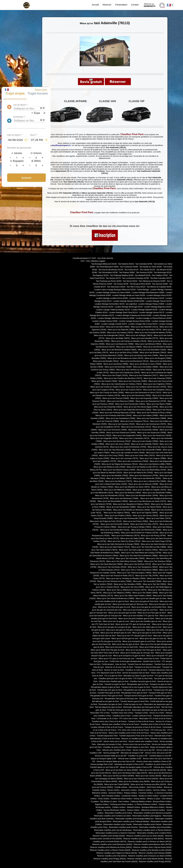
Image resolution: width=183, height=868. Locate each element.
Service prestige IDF (111, 753)
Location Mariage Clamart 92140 (158, 301)
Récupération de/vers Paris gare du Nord (106, 696)
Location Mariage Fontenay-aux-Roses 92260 (133, 315)
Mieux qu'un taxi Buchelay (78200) (118, 367)
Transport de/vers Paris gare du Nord (138, 696)
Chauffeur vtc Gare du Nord (136, 670)
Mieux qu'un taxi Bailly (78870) (118, 338)
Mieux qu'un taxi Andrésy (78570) (120, 333)
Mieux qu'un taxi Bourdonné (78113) (134, 361)
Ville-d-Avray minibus (137, 787)
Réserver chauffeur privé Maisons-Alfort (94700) (152, 844)
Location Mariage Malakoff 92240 (144, 310)
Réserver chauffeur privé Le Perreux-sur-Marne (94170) (149, 842)
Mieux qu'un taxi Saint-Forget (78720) (157, 541)
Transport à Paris (141, 713)
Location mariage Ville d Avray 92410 (143, 324)
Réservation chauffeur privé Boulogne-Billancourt (134, 819)
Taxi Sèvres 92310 (130, 281)
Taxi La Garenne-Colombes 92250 (136, 278)
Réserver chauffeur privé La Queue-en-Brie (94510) (143, 839)
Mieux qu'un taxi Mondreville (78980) (157, 493)
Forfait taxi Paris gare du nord (119, 710)
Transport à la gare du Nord (160, 684)
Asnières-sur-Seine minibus (121, 799)
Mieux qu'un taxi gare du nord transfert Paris (149, 607)
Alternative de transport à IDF (132, 753)
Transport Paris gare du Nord (160, 693)
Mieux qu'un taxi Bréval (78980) (116, 364)
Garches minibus (160, 790)
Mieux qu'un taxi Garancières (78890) (151, 418)
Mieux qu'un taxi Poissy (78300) (136, 521)
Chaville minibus (121, 787)
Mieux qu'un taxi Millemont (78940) (118, 490)
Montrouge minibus (103, 807)
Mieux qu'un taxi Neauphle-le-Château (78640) (131, 504)
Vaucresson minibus (129, 790)
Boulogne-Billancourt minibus (153, 807)
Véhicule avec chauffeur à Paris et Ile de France (120, 724)
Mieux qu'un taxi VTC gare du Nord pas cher (133, 624)
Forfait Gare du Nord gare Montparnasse (126, 661)
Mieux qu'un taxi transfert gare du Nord (151, 598)
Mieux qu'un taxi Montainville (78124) (110, 496)
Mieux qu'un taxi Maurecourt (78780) (144, 476)
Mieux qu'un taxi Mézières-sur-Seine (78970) (132, 487)
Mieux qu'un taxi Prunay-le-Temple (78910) (134, 527)
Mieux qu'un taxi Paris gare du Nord (152, 613)
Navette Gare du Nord (152, 661)
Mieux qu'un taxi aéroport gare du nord (116, 633)
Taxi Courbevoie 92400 (129, 267)
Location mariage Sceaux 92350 (105, 321)
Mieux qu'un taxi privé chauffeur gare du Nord (136, 619)
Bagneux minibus (102, 804)
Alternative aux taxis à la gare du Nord (138, 676)
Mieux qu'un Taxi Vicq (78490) (132, 587)
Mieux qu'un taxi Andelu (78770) (149, 330)
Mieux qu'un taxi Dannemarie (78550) (136, 395)
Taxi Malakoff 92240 (143, 275)
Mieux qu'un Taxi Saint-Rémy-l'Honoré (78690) (125, 561)
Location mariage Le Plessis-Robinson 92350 (154, 318)
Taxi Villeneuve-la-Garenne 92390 (152, 281)
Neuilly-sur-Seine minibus (149, 796)
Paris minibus (124, 802)
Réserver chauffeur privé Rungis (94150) (155, 862)
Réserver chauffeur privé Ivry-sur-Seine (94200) (145, 836)
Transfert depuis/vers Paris (107, 736)
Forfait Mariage (143, 290)
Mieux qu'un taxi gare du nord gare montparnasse (126, 630)
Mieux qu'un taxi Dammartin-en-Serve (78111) (143, 393)
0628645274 (150, 5)
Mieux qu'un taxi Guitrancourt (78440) (121, 433)
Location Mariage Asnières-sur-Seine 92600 (113, 293)
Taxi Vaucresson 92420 (116, 287)
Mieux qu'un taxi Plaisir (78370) (158, 518)
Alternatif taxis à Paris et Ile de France (105, 739)
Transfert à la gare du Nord (115, 684)
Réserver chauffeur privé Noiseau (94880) (155, 853)
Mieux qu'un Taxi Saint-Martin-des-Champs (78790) (141, 553)
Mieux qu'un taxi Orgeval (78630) (145, 513)
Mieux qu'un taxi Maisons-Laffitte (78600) (155, 464)
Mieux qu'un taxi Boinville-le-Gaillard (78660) (119, 350)
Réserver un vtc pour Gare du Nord (119, 667)
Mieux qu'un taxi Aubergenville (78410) (109, 335)
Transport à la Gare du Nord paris (147, 667)
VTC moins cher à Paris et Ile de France (133, 730)
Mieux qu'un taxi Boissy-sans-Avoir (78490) (141, 355)
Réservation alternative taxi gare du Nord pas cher (152, 710)
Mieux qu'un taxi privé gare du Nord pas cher (130, 604)
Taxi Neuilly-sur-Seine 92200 (151, 267)
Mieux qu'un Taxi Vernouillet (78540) (147, 581)
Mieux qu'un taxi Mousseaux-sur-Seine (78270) (148, 501)
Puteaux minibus (130, 793)
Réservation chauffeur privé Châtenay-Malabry (131, 822)
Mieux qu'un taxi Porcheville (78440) (115, 524)
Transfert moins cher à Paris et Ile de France (109, 721)
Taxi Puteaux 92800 (127, 273)
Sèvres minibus (113, 790)
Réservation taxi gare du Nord (110, 704)
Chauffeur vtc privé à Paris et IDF (158, 764)
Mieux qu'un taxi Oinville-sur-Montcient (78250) (132, 510)
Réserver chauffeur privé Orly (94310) (112, 856)
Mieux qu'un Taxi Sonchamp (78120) (112, 567)
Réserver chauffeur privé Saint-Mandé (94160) (146, 859)
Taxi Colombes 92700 (144, 264)
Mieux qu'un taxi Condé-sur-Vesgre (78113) (108, 387)
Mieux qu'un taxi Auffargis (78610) (139, 335)
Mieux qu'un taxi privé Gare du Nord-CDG (122, 647)
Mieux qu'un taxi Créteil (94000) (117, 784)
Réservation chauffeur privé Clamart (147, 824)
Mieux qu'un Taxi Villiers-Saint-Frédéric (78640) (133, 596)
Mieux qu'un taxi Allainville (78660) (121, 330)
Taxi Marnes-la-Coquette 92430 (159, 287)
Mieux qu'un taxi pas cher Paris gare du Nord (144, 650)
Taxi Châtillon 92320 (160, 275)
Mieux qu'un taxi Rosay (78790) (153, 536)
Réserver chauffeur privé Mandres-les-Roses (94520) (111, 847)
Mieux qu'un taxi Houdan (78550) (145, 441)
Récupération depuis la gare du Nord (105, 687)
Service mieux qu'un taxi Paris (115, 741)
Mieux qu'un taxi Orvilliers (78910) (118, 516)
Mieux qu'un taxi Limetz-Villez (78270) (140, 456)
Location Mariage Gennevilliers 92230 (110, 304)
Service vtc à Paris (157, 713)
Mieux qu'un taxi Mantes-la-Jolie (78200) (109, 467)
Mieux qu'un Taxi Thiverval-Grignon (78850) (134, 573)
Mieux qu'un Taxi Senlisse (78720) (137, 564)
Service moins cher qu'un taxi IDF (158, 753)
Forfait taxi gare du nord (133, 704)
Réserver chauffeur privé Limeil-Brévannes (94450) (112, 844)
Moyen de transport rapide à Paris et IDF (136, 767)
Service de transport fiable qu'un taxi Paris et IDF (116, 761)
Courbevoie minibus (129, 796)
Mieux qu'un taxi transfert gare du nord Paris (141, 610)
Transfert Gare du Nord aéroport (140, 664)
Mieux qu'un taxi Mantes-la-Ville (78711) (142, 467)
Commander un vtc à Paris (107, 719)
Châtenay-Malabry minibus (141, 802)
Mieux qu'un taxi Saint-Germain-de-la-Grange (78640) (118, 544)
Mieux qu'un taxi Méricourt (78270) (119, 481)
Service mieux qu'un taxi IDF (144, 750)
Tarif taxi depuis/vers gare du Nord (108, 707)
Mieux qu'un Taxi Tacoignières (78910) (143, 567)
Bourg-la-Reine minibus (162, 802)
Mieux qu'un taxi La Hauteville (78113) (135, 438)
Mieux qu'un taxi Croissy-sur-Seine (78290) (107, 393)
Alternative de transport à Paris (109, 744)
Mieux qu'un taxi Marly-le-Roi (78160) (138, 473)
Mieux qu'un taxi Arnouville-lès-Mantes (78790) (153, 333)
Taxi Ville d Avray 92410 (136, 287)
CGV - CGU (85, 261)
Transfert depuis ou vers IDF (160, 756)
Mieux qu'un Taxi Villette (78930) (145, 593)
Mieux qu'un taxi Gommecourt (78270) (151, 424)
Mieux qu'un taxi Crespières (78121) (157, 390)
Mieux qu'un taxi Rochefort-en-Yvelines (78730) (140, 533)
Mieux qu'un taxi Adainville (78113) (145, 327)
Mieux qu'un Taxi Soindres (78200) (158, 561)
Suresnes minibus (116, 793)
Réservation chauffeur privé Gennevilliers (155, 827)
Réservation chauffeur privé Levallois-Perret (154, 833)
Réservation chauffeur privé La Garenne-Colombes (116, 833)
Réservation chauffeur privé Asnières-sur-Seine (113, 816)
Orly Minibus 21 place (109, 802)
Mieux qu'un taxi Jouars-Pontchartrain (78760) (128, 447)
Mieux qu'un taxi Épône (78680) (159, 404)
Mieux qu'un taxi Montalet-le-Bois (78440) (142, 496)
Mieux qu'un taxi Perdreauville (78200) (129, 518)
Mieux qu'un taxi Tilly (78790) (147, 576)
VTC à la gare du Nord (113, 676)
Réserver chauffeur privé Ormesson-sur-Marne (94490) (150, 856)
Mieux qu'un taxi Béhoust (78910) (148, 344)
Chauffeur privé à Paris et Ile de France (156, 724)
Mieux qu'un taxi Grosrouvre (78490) (113, 430)
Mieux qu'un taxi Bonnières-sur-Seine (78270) (125, 358)
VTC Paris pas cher (158, 730)
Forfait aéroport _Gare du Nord (114, 664)
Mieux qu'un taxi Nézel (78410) (149, 507)
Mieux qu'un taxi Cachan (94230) (148, 776)
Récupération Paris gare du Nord (134, 693)
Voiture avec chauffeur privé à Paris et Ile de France (129, 733)
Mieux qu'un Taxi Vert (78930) (154, 584)
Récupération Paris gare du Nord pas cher (121, 699)
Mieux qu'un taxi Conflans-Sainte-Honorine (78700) (146, 387)
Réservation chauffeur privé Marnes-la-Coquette (152, 813)
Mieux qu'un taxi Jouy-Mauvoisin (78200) (115, 450)
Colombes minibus (146, 793)
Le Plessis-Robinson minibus (146, 804)
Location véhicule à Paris (142, 716)
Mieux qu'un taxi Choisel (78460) (104, 381)
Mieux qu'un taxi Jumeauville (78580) (147, 450)
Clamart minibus (165, 804)
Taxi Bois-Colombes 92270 (161, 278)
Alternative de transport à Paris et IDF (129, 764)
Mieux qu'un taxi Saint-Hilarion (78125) (115, 547)
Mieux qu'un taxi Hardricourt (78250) (157, 436)
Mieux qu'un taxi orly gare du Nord (126, 644)
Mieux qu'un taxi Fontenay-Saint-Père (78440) (114, 415)
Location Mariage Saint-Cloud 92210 (123, 313)
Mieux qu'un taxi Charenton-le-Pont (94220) (141, 779)
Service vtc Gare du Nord (114, 670)
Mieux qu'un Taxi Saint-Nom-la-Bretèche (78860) (139, 556)
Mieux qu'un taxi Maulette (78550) (115, 476)
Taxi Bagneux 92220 (101, 275)
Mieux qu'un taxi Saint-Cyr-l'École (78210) (124, 541)
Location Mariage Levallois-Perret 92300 (112, 298)
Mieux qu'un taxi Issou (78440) (118, 444)
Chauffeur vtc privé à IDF (138, 756)
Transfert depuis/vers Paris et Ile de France (136, 736)
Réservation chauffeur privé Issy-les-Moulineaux (113, 830)
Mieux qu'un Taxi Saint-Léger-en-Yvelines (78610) (138, 550)
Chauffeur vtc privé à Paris (113, 747)
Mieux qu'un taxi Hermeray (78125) (117, 441)
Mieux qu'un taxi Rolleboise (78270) (125, 536)
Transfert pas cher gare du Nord (110, 690)
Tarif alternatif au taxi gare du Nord (105, 701)
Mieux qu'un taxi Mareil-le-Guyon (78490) (119, 470)
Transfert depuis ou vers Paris (137, 747)
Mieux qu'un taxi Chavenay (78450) (158, 378)
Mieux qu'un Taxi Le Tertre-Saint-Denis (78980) (139, 570)
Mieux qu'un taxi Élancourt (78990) (121, 401)
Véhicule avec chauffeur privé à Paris (117, 750)
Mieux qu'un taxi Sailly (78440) (132, 538)
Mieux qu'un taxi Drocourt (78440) (116, 398)
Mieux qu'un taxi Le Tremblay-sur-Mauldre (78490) (126, 578)
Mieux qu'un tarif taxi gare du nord (125, 639)
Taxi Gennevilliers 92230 (108, 273)
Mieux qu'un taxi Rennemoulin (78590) (146, 530)
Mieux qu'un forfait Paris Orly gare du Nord (108, 650)
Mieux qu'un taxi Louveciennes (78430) (133, 461)
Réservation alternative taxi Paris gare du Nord (142, 707)
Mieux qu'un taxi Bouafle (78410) (106, 361)
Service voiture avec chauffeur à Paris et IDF (154, 761)
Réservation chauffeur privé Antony (119, 813)
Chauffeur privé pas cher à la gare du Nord (115, 679)
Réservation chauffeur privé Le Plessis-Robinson (152, 830)
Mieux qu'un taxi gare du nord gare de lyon (114, 627)
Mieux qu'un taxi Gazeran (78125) (122, 424)
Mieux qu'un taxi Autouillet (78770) (145, 338)
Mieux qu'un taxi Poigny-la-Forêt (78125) (106, 521)
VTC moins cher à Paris (128, 719)
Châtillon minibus (119, 807)
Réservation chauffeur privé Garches (123, 827)
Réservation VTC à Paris (100, 713)
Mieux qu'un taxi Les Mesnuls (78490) (143, 484)
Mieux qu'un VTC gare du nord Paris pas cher (116, 659)
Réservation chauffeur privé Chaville (118, 824)
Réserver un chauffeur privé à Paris (135, 739)
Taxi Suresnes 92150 (144, 273)
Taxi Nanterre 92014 (126, 264)
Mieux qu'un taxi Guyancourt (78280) (152, 433)
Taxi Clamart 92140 (147, 270)
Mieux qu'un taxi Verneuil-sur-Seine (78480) (115, 581)
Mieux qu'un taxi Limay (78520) (111, 456)
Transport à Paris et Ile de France (141, 721)
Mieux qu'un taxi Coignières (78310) (157, 384)
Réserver (107, 5)
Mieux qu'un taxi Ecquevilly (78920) (144, 398)
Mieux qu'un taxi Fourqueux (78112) (134, 421)
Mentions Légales (98, 261)
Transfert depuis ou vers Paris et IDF (104, 767)
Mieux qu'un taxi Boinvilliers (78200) (152, 350)
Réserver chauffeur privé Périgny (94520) (110, 859)
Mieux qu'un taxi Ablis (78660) (118, 327)
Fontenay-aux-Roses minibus (122, 804)
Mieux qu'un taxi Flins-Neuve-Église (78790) (141, 407)
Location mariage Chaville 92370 (114, 324)
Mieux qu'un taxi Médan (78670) (119, 478)
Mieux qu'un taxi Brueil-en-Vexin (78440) (146, 364)
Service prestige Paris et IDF (102, 764)
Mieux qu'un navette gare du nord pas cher (137, 653)
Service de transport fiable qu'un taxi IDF (111, 756)
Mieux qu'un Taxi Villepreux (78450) (117, 593)
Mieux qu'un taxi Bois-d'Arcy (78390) (124, 353)
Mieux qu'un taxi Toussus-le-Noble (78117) (117, 576)
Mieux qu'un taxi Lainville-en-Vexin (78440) (128, 453)
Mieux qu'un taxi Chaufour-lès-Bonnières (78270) (123, 378)
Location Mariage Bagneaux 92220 (158, 307)
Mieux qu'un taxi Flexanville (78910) (108, 407)
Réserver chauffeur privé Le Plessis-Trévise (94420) (110, 850)
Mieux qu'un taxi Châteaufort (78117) (144, 375)
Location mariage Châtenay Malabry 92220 (113, 310)
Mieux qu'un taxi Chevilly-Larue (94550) (134, 782)
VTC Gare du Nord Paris (143, 679)
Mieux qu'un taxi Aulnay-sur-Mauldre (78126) (129, 341)
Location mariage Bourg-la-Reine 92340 (134, 321)
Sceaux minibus (133, 810)
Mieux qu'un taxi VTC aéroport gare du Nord (134, 636)
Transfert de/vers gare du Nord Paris (135, 701)
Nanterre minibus (145, 790)
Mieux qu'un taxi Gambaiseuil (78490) (121, 418)
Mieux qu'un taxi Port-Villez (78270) (144, 524)
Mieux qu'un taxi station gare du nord (147, 627)
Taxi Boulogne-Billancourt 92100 (104, 264)
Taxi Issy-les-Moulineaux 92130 (111, 270)
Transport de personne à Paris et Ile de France (143, 727)
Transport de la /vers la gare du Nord (136, 687)
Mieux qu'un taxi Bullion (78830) (146, 367)
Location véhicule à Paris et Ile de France (107, 727)
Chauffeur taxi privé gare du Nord (143, 681)
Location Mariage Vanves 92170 (152, 313)
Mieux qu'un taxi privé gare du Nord (122, 613)
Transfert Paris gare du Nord (109, 693)
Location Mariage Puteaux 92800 (151, 304)
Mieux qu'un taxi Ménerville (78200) (147, 478)
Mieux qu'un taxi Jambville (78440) (145, 444)
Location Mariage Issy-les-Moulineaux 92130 (147, 298)
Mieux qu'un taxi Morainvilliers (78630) (113, 501)
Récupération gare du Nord (138, 684)
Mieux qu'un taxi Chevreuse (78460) (133, 381)
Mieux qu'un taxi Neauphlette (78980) (121, 507)
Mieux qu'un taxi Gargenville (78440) (127, 436)
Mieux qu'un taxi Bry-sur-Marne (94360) (119, 776)
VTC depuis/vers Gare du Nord (109, 673)
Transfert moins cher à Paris (122, 713)
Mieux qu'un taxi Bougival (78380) (158, 358)
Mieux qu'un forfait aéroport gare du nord (155, 647)
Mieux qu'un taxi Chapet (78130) (115, 375)
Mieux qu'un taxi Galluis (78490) (146, 415)
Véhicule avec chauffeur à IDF (130, 759)
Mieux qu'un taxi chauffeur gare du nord (146, 621)
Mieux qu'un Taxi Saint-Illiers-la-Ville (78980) (149, 547)
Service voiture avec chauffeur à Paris (143, 741)
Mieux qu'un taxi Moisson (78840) (128, 493)
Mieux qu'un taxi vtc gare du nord (116, 621)
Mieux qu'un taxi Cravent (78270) (129, 390)
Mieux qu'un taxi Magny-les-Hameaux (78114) (120, 464)
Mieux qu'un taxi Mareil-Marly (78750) (151, 470)
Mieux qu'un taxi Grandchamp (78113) (136, 427)
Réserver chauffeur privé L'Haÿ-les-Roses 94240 (152, 847)
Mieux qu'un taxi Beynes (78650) (129, 347)
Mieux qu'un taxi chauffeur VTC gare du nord (141, 616)
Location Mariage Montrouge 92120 (129, 307)
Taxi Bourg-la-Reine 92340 (140, 284)
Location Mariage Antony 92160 (159, 295)
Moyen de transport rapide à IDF (104, 759)
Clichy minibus (104, 799)
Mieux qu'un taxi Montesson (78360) (124, 498)
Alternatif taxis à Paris (163, 736)
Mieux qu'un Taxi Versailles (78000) (128, 584)
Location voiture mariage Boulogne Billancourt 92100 (115, 290)
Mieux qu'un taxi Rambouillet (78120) (114, 530)
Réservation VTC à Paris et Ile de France (155, 719)
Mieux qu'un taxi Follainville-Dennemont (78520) (132, 410)
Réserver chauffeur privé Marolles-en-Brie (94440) (152, 850)
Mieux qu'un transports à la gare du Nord (129, 656)
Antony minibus (140, 799)
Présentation (121, 5)
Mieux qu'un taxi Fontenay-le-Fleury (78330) (154, 413)
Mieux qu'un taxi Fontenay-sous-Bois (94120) (148, 784)
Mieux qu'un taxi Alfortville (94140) (153, 770)
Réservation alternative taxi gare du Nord (155, 699)
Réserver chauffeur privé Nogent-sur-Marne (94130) (117, 853)
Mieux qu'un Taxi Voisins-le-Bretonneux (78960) (116, 598)
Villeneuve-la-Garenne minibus (153, 810)
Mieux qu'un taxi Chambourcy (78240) (125, 373)
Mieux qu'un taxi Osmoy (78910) (145, 516)
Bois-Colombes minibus (111, 796)
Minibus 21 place (154, 799)
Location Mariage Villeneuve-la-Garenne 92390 (116, 318)
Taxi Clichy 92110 (131, 270)
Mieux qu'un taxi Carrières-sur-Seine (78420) (134, 370)
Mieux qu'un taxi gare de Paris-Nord (144, 601)
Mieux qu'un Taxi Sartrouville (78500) (130, 558)
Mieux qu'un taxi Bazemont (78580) (120, 344)
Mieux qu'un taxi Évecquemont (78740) (151, 401)
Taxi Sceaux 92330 (121, 284)
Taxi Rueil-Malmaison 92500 (107, 267)
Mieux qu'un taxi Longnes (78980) (153, 458)
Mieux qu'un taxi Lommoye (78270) (124, 458)
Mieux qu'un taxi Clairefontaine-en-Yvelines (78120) (122, 384)
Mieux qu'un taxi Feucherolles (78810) (130, 404)
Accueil (95, 5)
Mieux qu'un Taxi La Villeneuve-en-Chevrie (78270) (127, 590)
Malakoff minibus (134, 807)
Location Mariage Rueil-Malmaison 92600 (148, 293)
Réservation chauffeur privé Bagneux (147, 816)
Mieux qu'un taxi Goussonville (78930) (143, 430)
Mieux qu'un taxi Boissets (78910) (153, 353)
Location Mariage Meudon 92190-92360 (129, 301)
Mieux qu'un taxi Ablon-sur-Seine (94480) (122, 770)
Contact (135, 5)
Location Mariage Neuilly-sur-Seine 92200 (129, 295)
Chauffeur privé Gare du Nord (147, 659)
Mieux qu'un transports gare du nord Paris (139, 641)
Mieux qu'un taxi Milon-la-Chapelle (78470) (149, 490)
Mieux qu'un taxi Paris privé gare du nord (114, 607)
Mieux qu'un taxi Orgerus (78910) (117, 513)
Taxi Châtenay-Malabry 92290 (122, 275)
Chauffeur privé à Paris (122, 716)
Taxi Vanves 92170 (113, 278)
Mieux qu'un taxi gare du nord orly (153, 639)
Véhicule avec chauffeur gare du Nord (114, 681)
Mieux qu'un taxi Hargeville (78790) (104, 438)
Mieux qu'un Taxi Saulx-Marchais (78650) (107, 564)
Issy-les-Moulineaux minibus (115, 810)
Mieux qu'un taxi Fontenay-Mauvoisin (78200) (117, 413)
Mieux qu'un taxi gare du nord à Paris (147, 633)
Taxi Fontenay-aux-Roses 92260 (109, 281)
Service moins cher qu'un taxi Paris (137, 744)
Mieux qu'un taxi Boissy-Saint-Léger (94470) (130, 773)
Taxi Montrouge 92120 (163, 273)
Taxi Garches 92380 (160, 284)
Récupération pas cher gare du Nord (138, 690)
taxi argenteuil (131, 304)
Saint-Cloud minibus (154, 787)
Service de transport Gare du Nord (136, 673)
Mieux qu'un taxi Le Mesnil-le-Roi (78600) (150, 481)
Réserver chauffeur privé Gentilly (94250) (109, 836)
